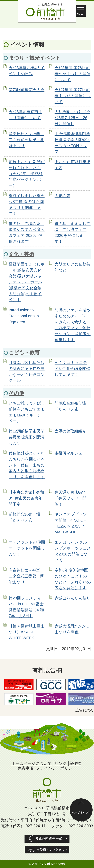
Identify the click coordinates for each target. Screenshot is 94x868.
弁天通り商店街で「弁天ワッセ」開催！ (70, 498)
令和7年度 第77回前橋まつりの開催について (73, 96)
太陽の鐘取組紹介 (70, 431)
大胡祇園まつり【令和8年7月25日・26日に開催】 (72, 118)
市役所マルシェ (69, 453)
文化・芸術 (21, 254)
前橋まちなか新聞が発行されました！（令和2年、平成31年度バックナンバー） (27, 174)
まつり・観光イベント (35, 58)
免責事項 (26, 768)
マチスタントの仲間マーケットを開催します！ (27, 548)
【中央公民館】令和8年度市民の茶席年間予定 (26, 498)
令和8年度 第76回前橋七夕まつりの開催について (72, 74)
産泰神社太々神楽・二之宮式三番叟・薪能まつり (26, 140)
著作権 (75, 763)
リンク (61, 763)
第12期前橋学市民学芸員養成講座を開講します (27, 437)
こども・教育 (24, 352)
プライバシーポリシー (56, 768)
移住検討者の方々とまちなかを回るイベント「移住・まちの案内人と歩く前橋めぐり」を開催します (27, 465)
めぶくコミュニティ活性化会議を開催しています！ (72, 368)
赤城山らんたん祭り (73, 598)
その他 (16, 393)
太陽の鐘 (62, 196)
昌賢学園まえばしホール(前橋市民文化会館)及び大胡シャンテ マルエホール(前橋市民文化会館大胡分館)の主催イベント (27, 282)
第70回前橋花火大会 (27, 90)
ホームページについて (32, 763)
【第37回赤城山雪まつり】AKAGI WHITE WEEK (27, 632)
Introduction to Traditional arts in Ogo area (24, 316)
